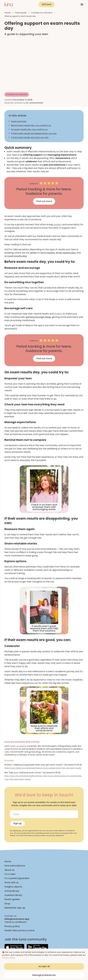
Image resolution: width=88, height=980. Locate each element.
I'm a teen (10, 874)
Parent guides (21, 13)
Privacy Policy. (9, 958)
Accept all (44, 966)
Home (8, 862)
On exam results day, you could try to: (29, 129)
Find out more (44, 201)
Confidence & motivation (42, 13)
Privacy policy (12, 926)
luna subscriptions (15, 866)
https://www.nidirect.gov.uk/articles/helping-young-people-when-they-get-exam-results (43, 768)
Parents (8, 13)
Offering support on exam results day (20, 16)
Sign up (17, 823)
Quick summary (19, 121)
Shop (7, 904)
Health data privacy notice (19, 931)
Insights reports (13, 887)
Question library (13, 895)
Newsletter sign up (15, 908)
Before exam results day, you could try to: (31, 125)
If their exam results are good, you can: (30, 137)
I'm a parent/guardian (17, 878)
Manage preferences (44, 975)
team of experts (18, 746)
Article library (12, 891)
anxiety (58, 224)
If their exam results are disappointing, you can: (34, 133)
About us (9, 870)
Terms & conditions (15, 922)
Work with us (12, 883)
